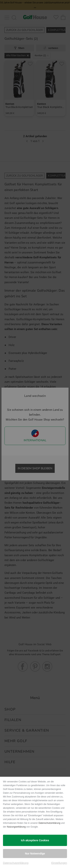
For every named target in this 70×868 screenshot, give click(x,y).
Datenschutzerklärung (49, 823)
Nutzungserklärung (16, 827)
